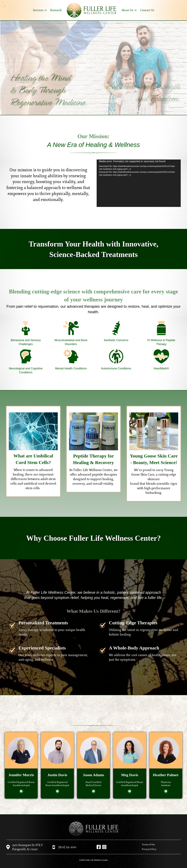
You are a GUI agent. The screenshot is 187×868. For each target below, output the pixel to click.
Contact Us (147, 10)
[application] (139, 183)
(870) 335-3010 (67, 847)
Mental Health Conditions (71, 368)
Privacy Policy (149, 849)
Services (38, 10)
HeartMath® (161, 368)
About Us (127, 10)
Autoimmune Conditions (116, 368)
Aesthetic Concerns (116, 340)
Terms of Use (148, 845)
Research (56, 10)
